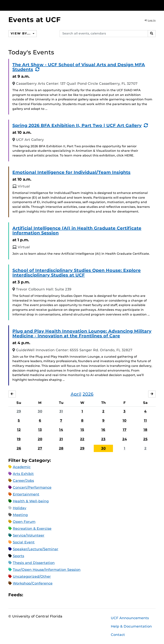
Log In (150, 20)
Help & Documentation (131, 626)
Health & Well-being (31, 501)
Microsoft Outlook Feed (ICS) (36, 595)
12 (19, 430)
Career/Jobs (23, 481)
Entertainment (26, 494)
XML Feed (50, 595)
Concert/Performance (32, 487)
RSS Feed (43, 595)
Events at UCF (34, 20)
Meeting (20, 515)
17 (125, 430)
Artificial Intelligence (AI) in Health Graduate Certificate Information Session (77, 231)
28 (61, 448)
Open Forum (24, 522)
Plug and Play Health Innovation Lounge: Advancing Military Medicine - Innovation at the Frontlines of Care (82, 333)
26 (19, 448)
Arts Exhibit (23, 474)
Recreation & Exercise (32, 529)
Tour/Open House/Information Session (47, 570)
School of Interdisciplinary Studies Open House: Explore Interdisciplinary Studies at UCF (77, 273)
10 (124, 420)
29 (19, 411)
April (76, 394)
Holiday (20, 508)
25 (145, 439)
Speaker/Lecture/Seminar (36, 549)
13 (40, 430)
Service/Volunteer (29, 535)
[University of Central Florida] (37, 5)
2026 (88, 394)
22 (82, 439)
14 (61, 430)
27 (40, 448)
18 (145, 430)
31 (61, 411)
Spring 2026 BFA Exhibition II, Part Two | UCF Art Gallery (77, 125)
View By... (21, 33)
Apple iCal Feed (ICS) (29, 595)
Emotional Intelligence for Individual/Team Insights (71, 172)
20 (40, 439)
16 (103, 430)
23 (103, 439)
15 (82, 430)
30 (40, 411)
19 (19, 439)
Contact (118, 635)
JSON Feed (58, 595)
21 (61, 439)
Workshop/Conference (33, 583)
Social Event (24, 542)
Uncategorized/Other (32, 576)
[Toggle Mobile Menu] (155, 5)
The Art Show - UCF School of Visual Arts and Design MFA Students (79, 67)
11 (145, 420)
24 (125, 439)
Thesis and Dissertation (34, 563)
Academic (22, 467)
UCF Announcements (130, 618)
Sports (18, 556)
